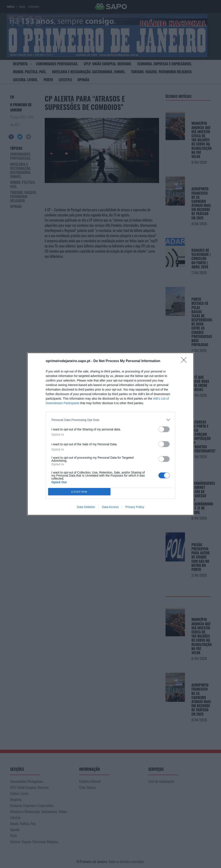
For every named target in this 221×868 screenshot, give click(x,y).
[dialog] (110, 434)
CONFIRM (79, 492)
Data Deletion (86, 507)
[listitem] (110, 420)
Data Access (110, 507)
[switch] (164, 429)
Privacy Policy (135, 507)
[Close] (185, 361)
